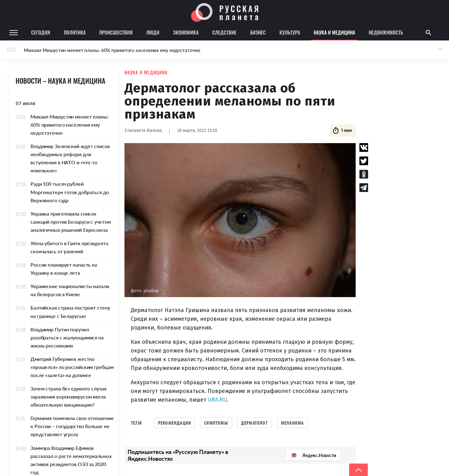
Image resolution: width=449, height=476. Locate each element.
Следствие (224, 32)
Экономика (186, 32)
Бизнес (258, 32)
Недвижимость (386, 32)
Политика (75, 32)
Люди (153, 32)
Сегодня (41, 32)
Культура (290, 32)
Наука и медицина (334, 32)
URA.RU (217, 400)
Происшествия (116, 32)
